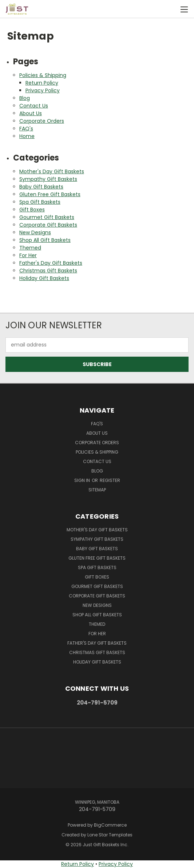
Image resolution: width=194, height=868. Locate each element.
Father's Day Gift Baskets (51, 263)
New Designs (35, 232)
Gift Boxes (32, 210)
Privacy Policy (43, 90)
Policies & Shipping (43, 75)
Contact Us (34, 106)
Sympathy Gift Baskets (48, 179)
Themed (30, 248)
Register (110, 480)
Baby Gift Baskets (41, 187)
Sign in (83, 480)
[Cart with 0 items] (169, 9)
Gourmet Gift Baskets (47, 217)
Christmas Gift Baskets (48, 271)
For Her (28, 255)
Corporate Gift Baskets (48, 225)
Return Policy (42, 83)
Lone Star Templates (110, 835)
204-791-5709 (97, 703)
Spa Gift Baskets (40, 202)
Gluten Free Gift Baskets (50, 194)
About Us (31, 113)
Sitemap (97, 490)
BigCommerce (110, 825)
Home (27, 136)
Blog (25, 98)
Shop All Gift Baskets (45, 240)
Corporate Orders (42, 121)
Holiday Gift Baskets (44, 278)
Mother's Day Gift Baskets (52, 171)
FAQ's (26, 129)
